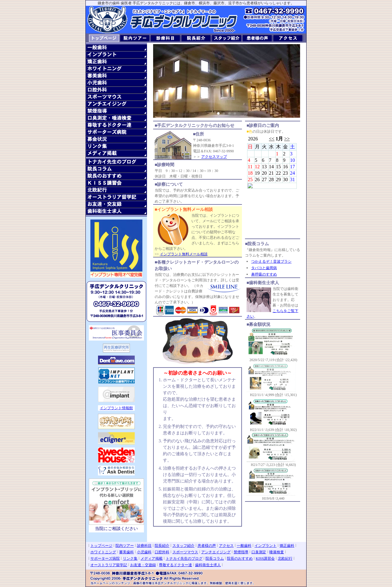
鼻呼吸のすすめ (264, 274)
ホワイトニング (103, 552)
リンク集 (130, 558)
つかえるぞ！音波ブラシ (271, 261)
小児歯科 (144, 552)
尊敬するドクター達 (175, 565)
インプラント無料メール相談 (184, 254)
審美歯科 (126, 552)
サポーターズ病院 (105, 558)
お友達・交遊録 (143, 565)
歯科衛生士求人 (208, 565)
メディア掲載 (152, 558)
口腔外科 (162, 552)
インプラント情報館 (116, 408)
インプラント (266, 546)
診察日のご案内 (272, 186)
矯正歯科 (287, 546)
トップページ (101, 546)
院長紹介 (162, 546)
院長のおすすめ (240, 558)
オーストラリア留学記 (109, 565)
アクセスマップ (214, 157)
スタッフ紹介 (183, 546)
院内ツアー (125, 546)
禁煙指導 (241, 552)
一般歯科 (244, 546)
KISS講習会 (265, 558)
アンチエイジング (216, 552)
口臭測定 (259, 552)
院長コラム (215, 558)
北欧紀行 (285, 558)
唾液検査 (277, 552)
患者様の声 (207, 546)
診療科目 (144, 546)
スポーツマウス (185, 552)
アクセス (226, 546)
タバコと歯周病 (264, 268)
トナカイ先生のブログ (184, 558)
